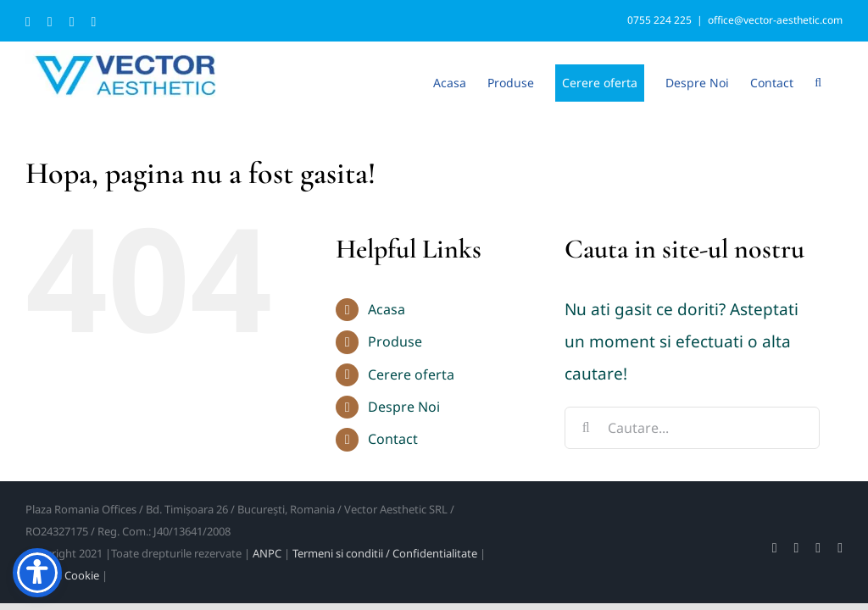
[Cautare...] (692, 428)
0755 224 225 (659, 20)
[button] (818, 81)
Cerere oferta (411, 374)
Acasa (387, 309)
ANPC (267, 553)
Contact (393, 439)
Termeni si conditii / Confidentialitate (385, 553)
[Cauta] (586, 428)
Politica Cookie (62, 575)
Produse (395, 341)
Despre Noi (404, 407)
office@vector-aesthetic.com (775, 20)
